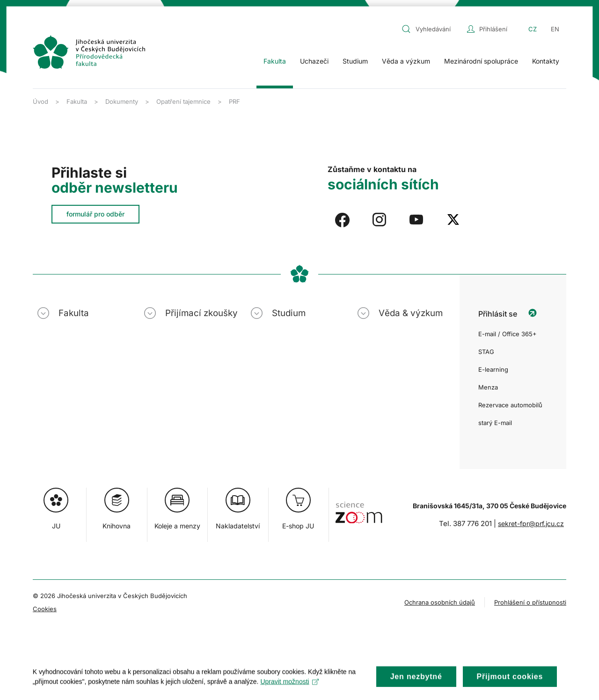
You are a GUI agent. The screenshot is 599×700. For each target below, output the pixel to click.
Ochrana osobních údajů (440, 602)
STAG (486, 352)
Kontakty (546, 61)
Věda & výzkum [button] (411, 313)
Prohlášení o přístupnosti (530, 602)
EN (555, 29)
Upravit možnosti (290, 688)
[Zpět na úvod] (89, 52)
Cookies (45, 609)
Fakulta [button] (275, 61)
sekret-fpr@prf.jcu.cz (531, 523)
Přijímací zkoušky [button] (201, 313)
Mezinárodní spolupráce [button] (481, 61)
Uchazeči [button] (314, 61)
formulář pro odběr (95, 214)
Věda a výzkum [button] (406, 61)
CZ (533, 29)
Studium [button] (355, 61)
